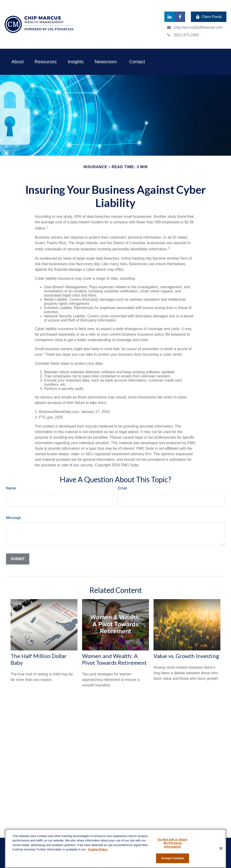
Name (11, 488)
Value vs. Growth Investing (186, 656)
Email (122, 488)
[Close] (221, 848)
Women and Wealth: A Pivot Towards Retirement (114, 659)
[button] (18, 62)
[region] (115, 848)
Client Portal (209, 17)
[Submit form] (18, 559)
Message (13, 518)
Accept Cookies (173, 858)
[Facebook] (180, 17)
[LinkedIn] (170, 17)
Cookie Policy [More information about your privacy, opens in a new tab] (98, 849)
